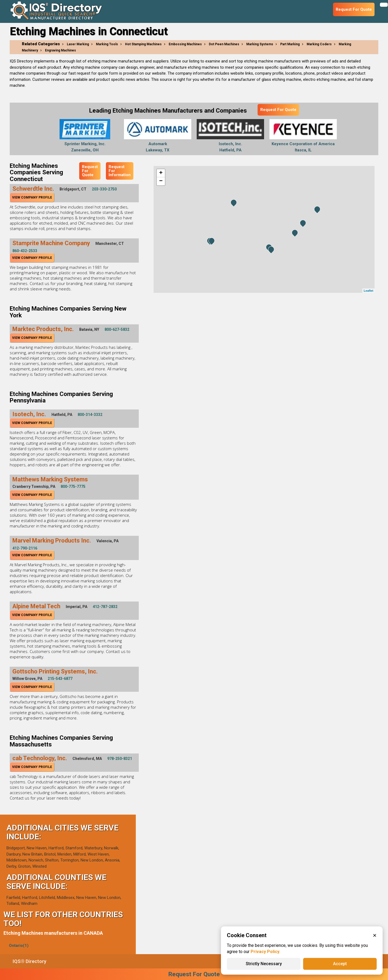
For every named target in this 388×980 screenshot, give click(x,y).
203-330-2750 (104, 189)
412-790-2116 (25, 548)
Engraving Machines (60, 50)
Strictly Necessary (264, 964)
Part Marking (290, 44)
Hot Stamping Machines (143, 44)
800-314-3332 (90, 415)
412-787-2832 (105, 607)
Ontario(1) (19, 946)
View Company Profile (32, 197)
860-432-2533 (25, 251)
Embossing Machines (185, 44)
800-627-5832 (117, 329)
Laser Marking (78, 44)
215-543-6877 (60, 679)
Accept (340, 964)
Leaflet (368, 291)
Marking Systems (260, 44)
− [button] (161, 181)
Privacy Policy (265, 952)
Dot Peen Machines (224, 44)
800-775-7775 (73, 486)
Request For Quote (278, 110)
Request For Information (120, 171)
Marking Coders (319, 44)
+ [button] (161, 173)
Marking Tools (107, 44)
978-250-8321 (120, 759)
